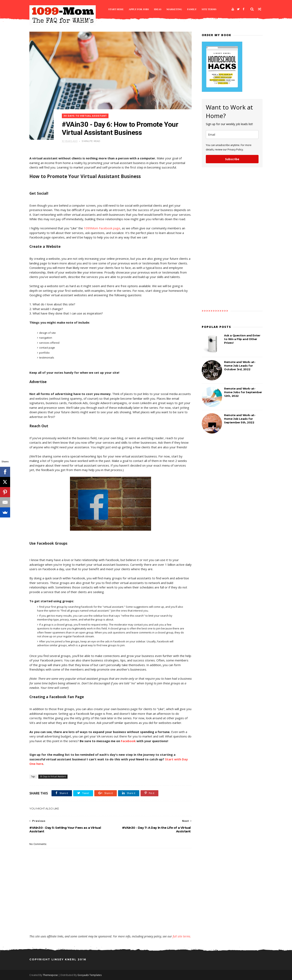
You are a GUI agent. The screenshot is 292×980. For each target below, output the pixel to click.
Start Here (116, 9)
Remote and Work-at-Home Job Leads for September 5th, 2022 (240, 419)
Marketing (174, 9)
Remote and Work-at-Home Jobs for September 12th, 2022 (243, 392)
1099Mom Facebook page (102, 228)
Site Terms (209, 9)
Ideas (158, 9)
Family (192, 9)
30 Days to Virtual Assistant (85, 116)
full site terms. (182, 936)
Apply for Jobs (139, 9)
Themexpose (50, 975)
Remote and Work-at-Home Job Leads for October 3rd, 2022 (240, 366)
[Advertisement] (111, 923)
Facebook (128, 741)
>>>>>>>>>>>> (215, 311)
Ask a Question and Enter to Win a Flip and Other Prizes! (242, 339)
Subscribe (232, 159)
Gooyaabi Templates (90, 975)
